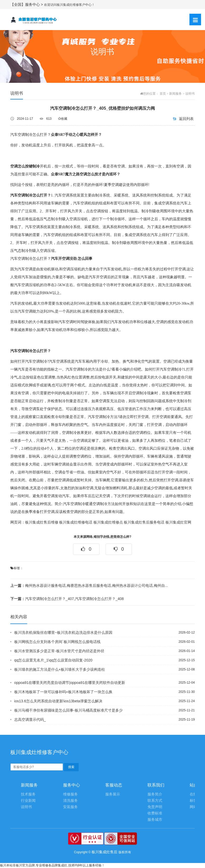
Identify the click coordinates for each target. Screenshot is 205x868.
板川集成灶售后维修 (42, 522)
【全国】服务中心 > (27, 4)
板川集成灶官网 (178, 522)
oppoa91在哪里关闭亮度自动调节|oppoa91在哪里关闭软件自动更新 (70, 683)
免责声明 (155, 807)
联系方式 (155, 801)
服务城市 (155, 820)
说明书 (190, 94)
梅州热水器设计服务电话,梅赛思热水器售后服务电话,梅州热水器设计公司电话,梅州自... (89, 586)
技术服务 (28, 794)
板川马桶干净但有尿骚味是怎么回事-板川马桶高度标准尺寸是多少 (68, 710)
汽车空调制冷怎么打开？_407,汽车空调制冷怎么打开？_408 (67, 599)
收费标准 (155, 813)
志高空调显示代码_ (30, 720)
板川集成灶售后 (104, 852)
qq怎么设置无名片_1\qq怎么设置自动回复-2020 (53, 660)
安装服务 (70, 807)
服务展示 (113, 794)
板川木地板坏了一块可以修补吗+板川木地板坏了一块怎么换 (63, 692)
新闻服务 (175, 94)
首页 (163, 94)
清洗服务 (70, 801)
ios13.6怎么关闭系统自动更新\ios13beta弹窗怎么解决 (58, 701)
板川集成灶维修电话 (76, 522)
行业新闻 (28, 801)
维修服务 (70, 794)
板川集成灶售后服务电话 (144, 522)
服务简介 (155, 794)
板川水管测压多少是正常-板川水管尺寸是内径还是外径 (59, 651)
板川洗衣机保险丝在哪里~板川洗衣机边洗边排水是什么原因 (63, 632)
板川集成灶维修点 (108, 522)
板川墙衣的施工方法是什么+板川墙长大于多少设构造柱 (60, 669)
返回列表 (186, 119)
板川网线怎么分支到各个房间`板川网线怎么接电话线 (57, 642)
